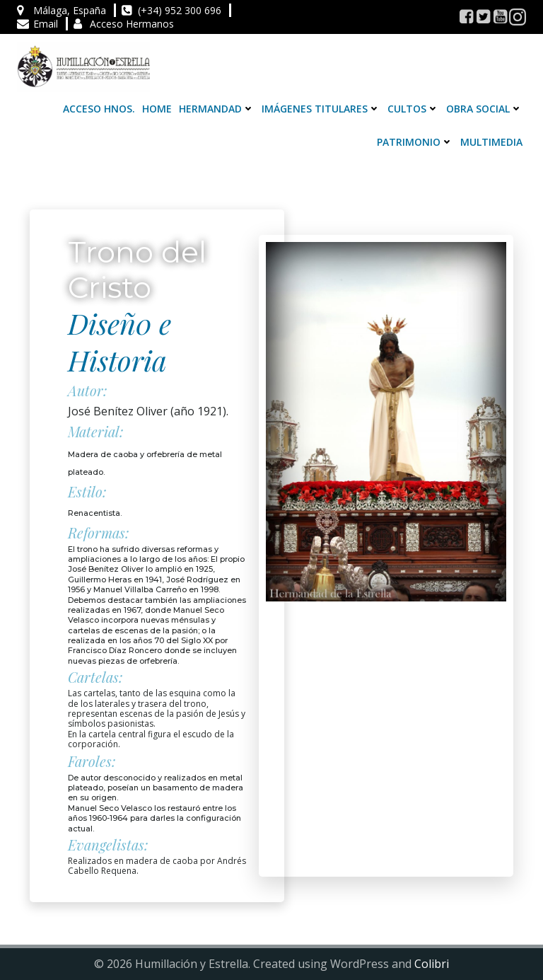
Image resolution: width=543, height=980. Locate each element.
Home (157, 109)
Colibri (432, 964)
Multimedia (491, 142)
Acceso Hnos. (99, 109)
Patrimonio (415, 142)
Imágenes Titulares (321, 109)
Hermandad (217, 109)
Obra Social (484, 109)
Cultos (413, 109)
